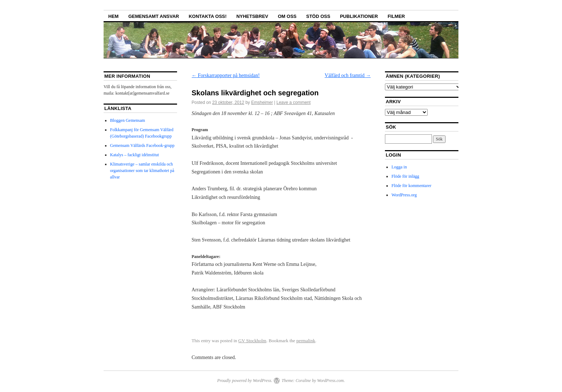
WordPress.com (330, 381)
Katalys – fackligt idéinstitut (134, 155)
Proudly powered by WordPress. (245, 381)
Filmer (396, 16)
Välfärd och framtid (348, 75)
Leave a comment (293, 102)
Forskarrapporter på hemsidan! (226, 75)
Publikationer (359, 16)
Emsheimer (262, 102)
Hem (113, 16)
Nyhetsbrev (252, 16)
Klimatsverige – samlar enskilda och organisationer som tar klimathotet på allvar (142, 171)
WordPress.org (404, 195)
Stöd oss (318, 16)
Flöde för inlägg (405, 176)
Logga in (399, 167)
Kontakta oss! (208, 16)
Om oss (287, 16)
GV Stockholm (252, 341)
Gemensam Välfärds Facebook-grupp (142, 145)
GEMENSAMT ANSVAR (154, 16)
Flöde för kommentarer (411, 186)
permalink (306, 341)
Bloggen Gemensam (128, 120)
